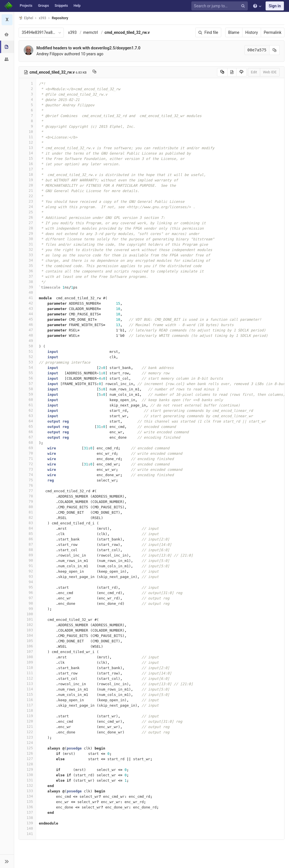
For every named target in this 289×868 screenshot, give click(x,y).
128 (27, 764)
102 (27, 625)
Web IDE (270, 72)
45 (27, 319)
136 (27, 807)
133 (27, 791)
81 (27, 512)
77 (27, 491)
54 (27, 367)
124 (27, 743)
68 (27, 442)
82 (27, 517)
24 (27, 207)
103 (27, 630)
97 (27, 598)
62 (27, 410)
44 (27, 314)
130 (27, 775)
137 (27, 812)
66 (27, 432)
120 (27, 721)
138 (27, 818)
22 (27, 196)
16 (27, 164)
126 (27, 753)
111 (27, 673)
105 (27, 641)
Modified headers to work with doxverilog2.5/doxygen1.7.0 (88, 48)
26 (27, 217)
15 (27, 158)
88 (27, 550)
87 (27, 544)
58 (27, 389)
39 (27, 287)
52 (27, 357)
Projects (26, 6)
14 (27, 153)
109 (27, 662)
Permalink (273, 32)
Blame (234, 32)
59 (27, 394)
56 (27, 378)
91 (27, 566)
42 (27, 303)
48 (27, 335)
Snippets (61, 6)
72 (27, 464)
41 (27, 298)
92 (27, 571)
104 (27, 635)
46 (27, 325)
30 (27, 239)
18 (27, 174)
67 (27, 437)
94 (27, 582)
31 (27, 244)
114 (27, 689)
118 (27, 710)
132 (27, 785)
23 (27, 201)
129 (27, 769)
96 (27, 593)
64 (27, 421)
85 (27, 534)
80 (27, 507)
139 (27, 823)
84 (27, 528)
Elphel (26, 18)
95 (27, 587)
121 (27, 727)
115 (27, 694)
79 (27, 501)
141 (27, 834)
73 (27, 469)
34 (27, 260)
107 (27, 651)
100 (27, 614)
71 (27, 459)
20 (27, 185)
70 (27, 453)
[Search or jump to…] (220, 6)
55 (27, 373)
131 (27, 780)
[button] (7, 861)
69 (27, 448)
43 (27, 308)
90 (27, 560)
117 (27, 705)
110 (27, 668)
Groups (44, 6)
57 (27, 384)
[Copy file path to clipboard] (94, 72)
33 (27, 255)
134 (27, 796)
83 (27, 523)
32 (27, 250)
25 (27, 212)
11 (27, 137)
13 (27, 148)
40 (27, 292)
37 (27, 276)
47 (27, 330)
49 (27, 341)
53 (27, 362)
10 (27, 132)
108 (27, 657)
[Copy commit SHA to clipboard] (275, 50)
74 (27, 475)
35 (27, 266)
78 (27, 496)
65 (27, 426)
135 (27, 802)
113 (27, 684)
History (252, 32)
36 (27, 271)
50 (27, 346)
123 (27, 737)
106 (27, 646)
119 (27, 716)
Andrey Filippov (50, 54)
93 (27, 576)
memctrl (91, 32)
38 (27, 282)
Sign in (275, 6)
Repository (60, 18)
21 (27, 191)
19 (27, 180)
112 (27, 678)
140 (27, 828)
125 (27, 748)
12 (27, 142)
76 (27, 485)
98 (27, 603)
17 (27, 169)
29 (27, 233)
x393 (72, 32)
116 (27, 700)
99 (27, 609)
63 (27, 416)
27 (27, 223)
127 (27, 759)
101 (27, 619)
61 (27, 405)
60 (27, 400)
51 (27, 351)
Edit (254, 72)
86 (27, 539)
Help (77, 6)
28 (27, 228)
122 (27, 732)
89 (27, 555)
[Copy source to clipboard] (222, 72)
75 (27, 480)
